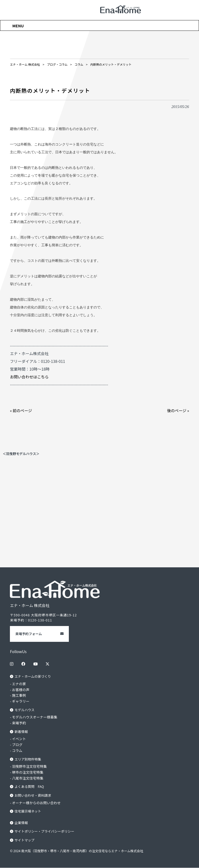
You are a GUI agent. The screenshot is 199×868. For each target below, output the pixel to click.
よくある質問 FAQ (29, 787)
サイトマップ (25, 840)
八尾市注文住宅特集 (28, 778)
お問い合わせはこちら (29, 377)
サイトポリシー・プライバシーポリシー (44, 832)
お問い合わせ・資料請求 (33, 795)
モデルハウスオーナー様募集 (35, 717)
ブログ (17, 745)
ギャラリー (21, 701)
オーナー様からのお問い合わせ (36, 803)
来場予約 (19, 723)
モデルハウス (25, 710)
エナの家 (19, 684)
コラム (17, 750)
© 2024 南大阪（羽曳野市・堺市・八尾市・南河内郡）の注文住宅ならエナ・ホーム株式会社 (77, 851)
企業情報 (21, 823)
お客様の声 (21, 690)
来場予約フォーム (29, 634)
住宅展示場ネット (28, 811)
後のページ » (178, 410)
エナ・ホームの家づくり (33, 676)
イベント (19, 739)
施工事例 (19, 695)
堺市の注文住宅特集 (28, 772)
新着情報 (21, 732)
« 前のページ (21, 410)
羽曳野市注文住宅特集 (29, 767)
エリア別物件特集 (28, 759)
